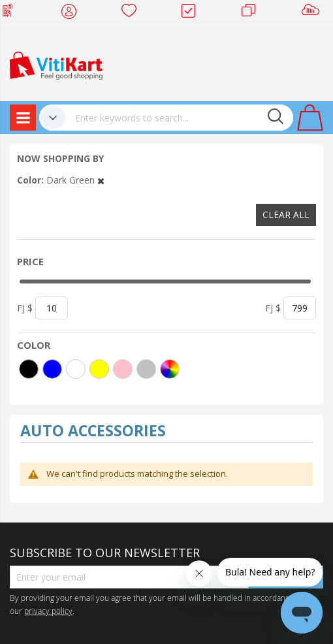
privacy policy (48, 611)
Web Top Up (13, 13)
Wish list (133, 13)
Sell (313, 13)
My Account (73, 13)
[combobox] (179, 118)
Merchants (253, 13)
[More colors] (170, 369)
